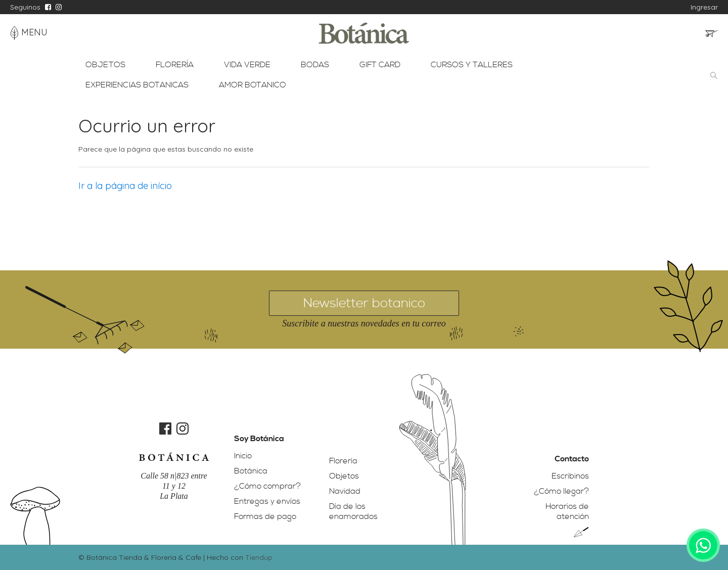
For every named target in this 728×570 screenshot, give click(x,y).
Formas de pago (265, 516)
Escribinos (570, 476)
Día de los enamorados (353, 511)
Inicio (243, 456)
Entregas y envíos (267, 501)
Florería (343, 461)
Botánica (251, 471)
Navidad (345, 491)
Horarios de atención (567, 511)
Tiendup (259, 557)
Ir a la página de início (125, 186)
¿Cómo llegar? (561, 491)
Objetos (344, 476)
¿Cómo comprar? (267, 486)
